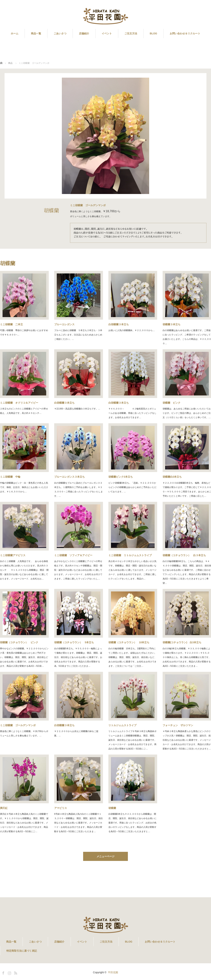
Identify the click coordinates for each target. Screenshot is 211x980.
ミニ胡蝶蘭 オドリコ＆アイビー (19, 403)
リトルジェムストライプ (122, 725)
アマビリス (61, 808)
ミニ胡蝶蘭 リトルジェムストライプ (130, 555)
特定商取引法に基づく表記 (22, 951)
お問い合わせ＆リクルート (185, 33)
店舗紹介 (84, 33)
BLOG (153, 33)
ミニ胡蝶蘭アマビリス (14, 555)
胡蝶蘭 (112, 808)
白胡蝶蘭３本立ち (119, 324)
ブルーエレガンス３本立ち (69, 477)
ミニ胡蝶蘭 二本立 (11, 324)
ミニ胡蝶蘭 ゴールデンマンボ (18, 725)
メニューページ (105, 856)
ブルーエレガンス (64, 324)
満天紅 (4, 808)
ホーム (15, 33)
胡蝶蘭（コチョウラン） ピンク (19, 642)
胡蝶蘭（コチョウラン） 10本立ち (129, 642)
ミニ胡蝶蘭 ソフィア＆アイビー (73, 555)
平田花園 (113, 972)
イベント (107, 33)
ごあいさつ (60, 33)
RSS (15, 972)
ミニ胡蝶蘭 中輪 (10, 477)
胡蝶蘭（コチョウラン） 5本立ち (74, 642)
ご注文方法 (131, 33)
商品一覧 (36, 33)
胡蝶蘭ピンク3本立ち (121, 477)
